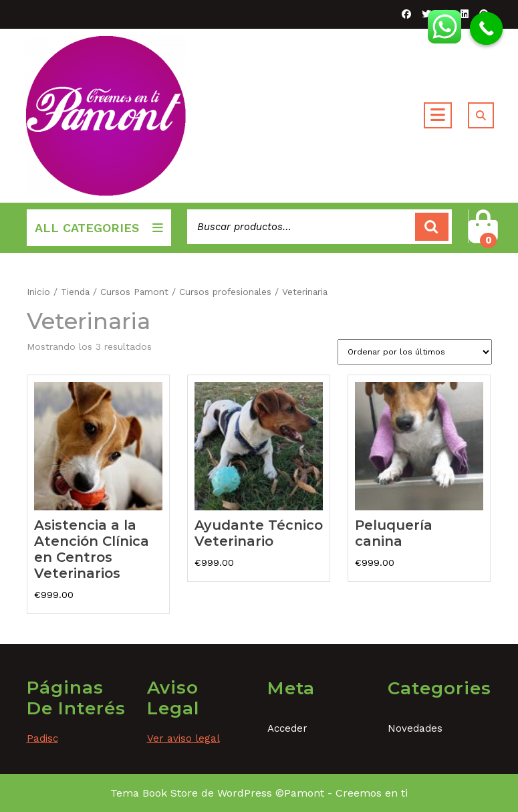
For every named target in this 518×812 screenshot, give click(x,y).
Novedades (415, 728)
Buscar (432, 227)
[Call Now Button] (487, 29)
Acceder (287, 728)
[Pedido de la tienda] (415, 352)
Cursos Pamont (134, 292)
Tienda (75, 292)
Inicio (38, 292)
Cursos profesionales (225, 292)
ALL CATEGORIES (99, 228)
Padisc (42, 738)
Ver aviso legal (183, 738)
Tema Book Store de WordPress (191, 793)
